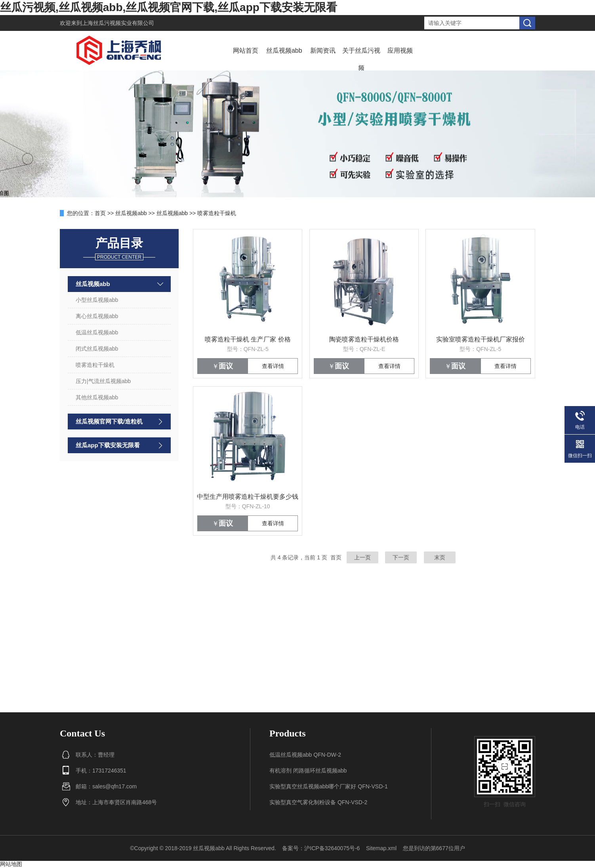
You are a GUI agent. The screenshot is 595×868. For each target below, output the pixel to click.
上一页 (362, 557)
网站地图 (11, 864)
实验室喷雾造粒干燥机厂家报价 (481, 339)
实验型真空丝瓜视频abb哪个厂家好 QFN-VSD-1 (329, 786)
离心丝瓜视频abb (97, 316)
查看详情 (273, 366)
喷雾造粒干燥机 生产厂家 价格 (248, 339)
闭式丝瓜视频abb (97, 349)
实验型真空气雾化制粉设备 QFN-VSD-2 (318, 802)
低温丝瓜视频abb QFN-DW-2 (305, 755)
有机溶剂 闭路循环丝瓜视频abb (308, 771)
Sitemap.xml (381, 848)
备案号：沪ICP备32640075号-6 (321, 848)
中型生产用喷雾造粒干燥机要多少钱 (248, 497)
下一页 (401, 557)
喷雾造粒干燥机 (217, 213)
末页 (440, 557)
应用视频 (400, 51)
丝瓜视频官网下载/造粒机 (109, 421)
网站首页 (246, 51)
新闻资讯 (323, 51)
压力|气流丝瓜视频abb (103, 381)
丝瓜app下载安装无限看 (108, 445)
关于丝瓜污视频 (361, 59)
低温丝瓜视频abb (97, 332)
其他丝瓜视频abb (97, 397)
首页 (100, 213)
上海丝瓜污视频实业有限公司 (118, 23)
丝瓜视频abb (284, 51)
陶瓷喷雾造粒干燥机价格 (364, 339)
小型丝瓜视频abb (97, 300)
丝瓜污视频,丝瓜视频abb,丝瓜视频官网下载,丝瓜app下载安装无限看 (169, 7)
